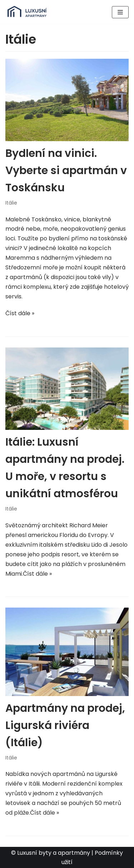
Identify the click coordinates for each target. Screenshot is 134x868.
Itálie (11, 203)
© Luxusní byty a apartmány (51, 853)
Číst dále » (20, 313)
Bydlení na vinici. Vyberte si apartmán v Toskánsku (66, 171)
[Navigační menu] (120, 12)
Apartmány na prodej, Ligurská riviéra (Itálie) (65, 725)
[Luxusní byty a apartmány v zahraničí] (27, 12)
